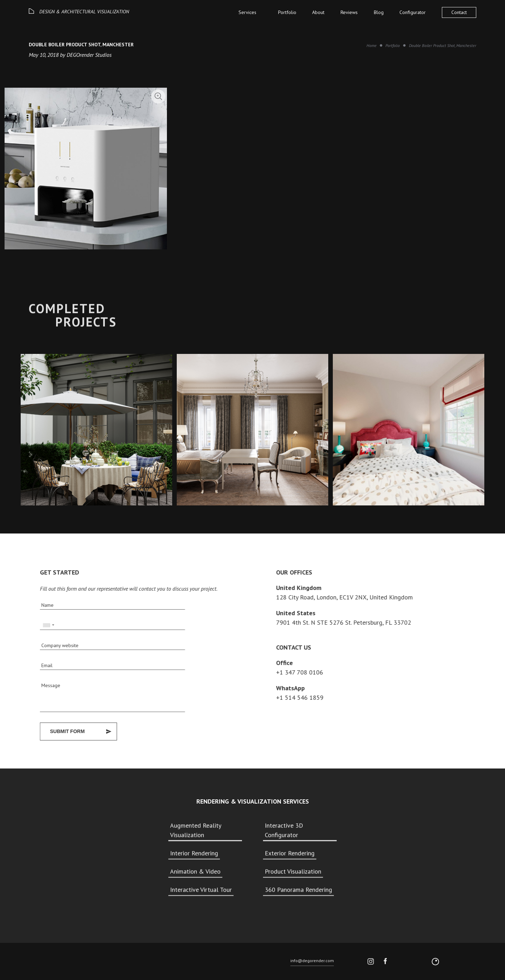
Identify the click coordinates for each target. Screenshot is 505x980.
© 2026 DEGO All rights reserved (57, 964)
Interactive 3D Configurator (284, 831)
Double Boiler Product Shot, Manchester (443, 45)
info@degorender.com (312, 963)
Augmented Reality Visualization (196, 831)
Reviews (349, 12)
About (318, 12)
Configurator (413, 12)
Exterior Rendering (290, 854)
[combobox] (45, 625)
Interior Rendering (194, 854)
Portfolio (287, 12)
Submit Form (64, 731)
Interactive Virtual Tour (201, 891)
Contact (459, 12)
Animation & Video (195, 872)
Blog (379, 12)
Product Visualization (293, 872)
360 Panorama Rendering (298, 891)
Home (372, 45)
